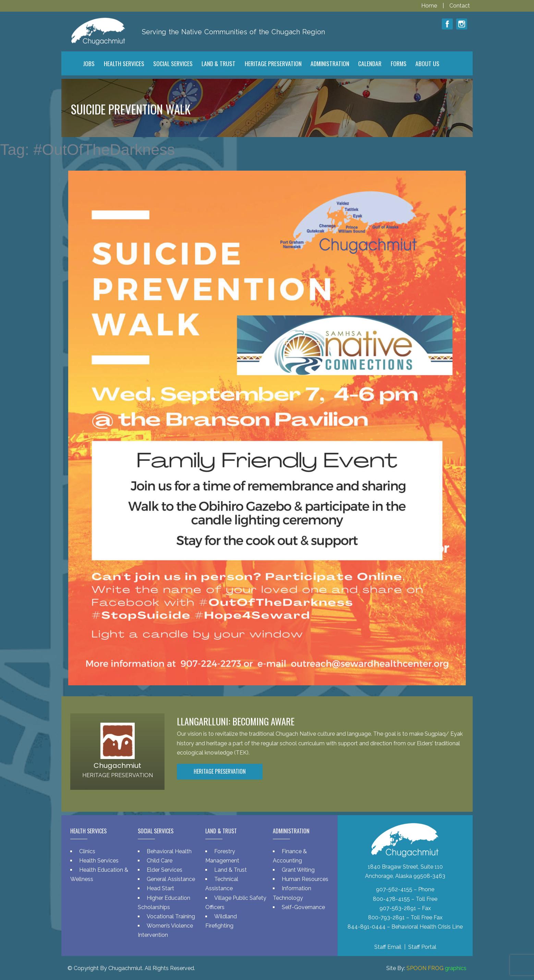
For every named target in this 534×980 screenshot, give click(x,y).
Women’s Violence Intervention (165, 930)
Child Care (160, 861)
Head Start (160, 888)
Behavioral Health (169, 851)
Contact (460, 6)
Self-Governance (303, 907)
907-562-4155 (394, 889)
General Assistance (171, 879)
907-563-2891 (398, 908)
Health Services (99, 861)
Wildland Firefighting (221, 921)
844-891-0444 (367, 927)
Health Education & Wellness (99, 874)
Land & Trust (230, 870)
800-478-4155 (391, 899)
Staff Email (388, 947)
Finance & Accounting (290, 856)
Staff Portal (422, 947)
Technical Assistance (222, 884)
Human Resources (305, 879)
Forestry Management (222, 856)
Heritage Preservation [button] (220, 771)
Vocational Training (171, 916)
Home (430, 6)
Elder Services (165, 870)
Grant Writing (298, 870)
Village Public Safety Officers (236, 903)
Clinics (87, 851)
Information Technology (292, 893)
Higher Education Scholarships (164, 903)
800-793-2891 (386, 917)
